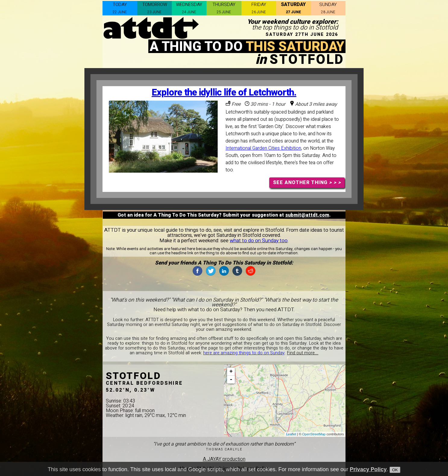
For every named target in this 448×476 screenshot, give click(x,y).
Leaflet (291, 434)
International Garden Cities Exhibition (263, 148)
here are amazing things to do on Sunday (244, 353)
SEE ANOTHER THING (307, 183)
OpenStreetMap (314, 434)
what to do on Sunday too (259, 241)
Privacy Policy (368, 469)
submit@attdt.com (307, 215)
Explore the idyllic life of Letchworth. (224, 93)
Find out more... (303, 353)
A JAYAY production (224, 459)
